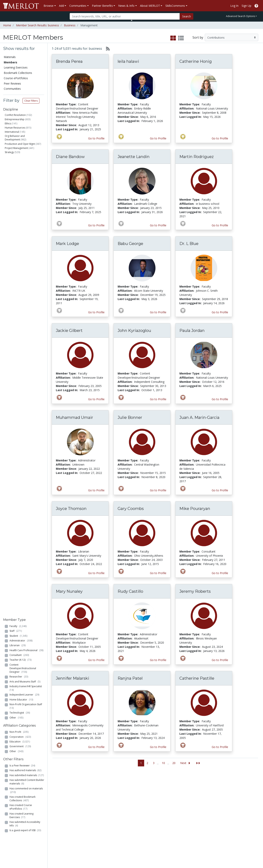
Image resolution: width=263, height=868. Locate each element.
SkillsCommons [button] (175, 6)
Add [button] (61, 6)
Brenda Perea (69, 61)
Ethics (8, 123)
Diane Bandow (70, 157)
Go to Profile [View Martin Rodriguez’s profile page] (220, 225)
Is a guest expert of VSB (25, 371)
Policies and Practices (204, 827)
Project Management (16, 148)
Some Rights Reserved (133, 850)
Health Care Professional (26, 191)
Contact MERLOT (160, 850)
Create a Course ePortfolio (52, 808)
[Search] (125, 16)
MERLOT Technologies (205, 798)
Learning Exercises (16, 67)
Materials (10, 57)
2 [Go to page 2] (147, 763)
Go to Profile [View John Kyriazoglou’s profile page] (158, 399)
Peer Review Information (199, 812)
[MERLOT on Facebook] (225, 853)
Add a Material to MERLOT (53, 791)
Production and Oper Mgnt (20, 144)
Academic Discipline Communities (92, 791)
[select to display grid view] (173, 38)
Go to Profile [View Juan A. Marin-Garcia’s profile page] (220, 490)
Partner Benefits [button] (102, 6)
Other (16, 258)
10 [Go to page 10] (163, 763)
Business (70, 25)
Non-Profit (19, 272)
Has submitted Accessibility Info (25, 364)
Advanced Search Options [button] (241, 16)
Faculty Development (204, 823)
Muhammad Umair (74, 417)
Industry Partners (90, 810)
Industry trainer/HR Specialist (26, 228)
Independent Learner (24, 235)
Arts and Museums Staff (25, 222)
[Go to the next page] (186, 763)
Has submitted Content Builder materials (27, 322)
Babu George (130, 244)
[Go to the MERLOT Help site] (256, 6)
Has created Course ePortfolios (21, 347)
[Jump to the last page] (198, 763)
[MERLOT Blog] (256, 853)
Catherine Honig (196, 61)
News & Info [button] (126, 6)
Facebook (159, 814)
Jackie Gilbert (69, 331)
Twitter (157, 818)
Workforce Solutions (240, 793)
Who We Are (198, 789)
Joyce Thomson (71, 509)
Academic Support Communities (91, 800)
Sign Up (246, 6)
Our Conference (163, 793)
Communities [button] (78, 6)
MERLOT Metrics (164, 789)
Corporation (20, 277)
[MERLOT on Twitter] (236, 853)
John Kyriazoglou (134, 331)
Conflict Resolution (15, 115)
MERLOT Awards (201, 818)
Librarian (18, 186)
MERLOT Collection (202, 793)
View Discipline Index (18, 818)
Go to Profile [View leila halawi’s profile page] (158, 138)
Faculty (18, 166)
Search (187, 16)
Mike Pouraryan (195, 509)
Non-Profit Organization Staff (26, 247)
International (12, 132)
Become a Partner (128, 789)
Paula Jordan (192, 331)
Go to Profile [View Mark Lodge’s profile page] (96, 312)
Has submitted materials (27, 316)
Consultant (19, 196)
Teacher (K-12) (20, 200)
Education (20, 282)
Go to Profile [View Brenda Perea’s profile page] (96, 138)
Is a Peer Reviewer (22, 306)
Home (7, 25)
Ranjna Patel (130, 678)
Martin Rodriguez (197, 157)
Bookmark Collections (18, 73)
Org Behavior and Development (15, 138)
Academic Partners (91, 806)
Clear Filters (31, 101)
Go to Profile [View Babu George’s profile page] (158, 312)
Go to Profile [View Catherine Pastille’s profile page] (220, 747)
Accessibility (198, 835)
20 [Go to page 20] (174, 763)
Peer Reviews (12, 83)
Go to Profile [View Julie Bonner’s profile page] (158, 490)
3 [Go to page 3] (154, 763)
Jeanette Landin (134, 157)
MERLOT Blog (162, 810)
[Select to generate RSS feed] (106, 49)
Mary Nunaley (69, 591)
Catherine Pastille (197, 678)
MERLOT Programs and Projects (168, 800)
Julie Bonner (130, 417)
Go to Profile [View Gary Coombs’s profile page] (158, 573)
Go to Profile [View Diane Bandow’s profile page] (96, 225)
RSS (7, 823)
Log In (234, 6)
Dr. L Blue (189, 244)
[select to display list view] (181, 38)
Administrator (21, 181)
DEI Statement (199, 839)
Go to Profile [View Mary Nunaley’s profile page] (96, 660)
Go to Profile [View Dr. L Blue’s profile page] (220, 312)
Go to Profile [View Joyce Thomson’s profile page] (96, 573)
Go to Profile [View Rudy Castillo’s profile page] (158, 660)
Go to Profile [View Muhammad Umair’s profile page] (96, 490)
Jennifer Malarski (72, 678)
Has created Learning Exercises (21, 356)
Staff (16, 171)
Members (10, 62)
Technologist (20, 253)
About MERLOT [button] (150, 6)
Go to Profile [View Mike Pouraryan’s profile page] (220, 573)
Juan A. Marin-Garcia (199, 417)
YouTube (159, 823)
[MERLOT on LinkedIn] (246, 853)
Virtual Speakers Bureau (20, 814)
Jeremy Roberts (195, 591)
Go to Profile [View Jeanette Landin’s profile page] (158, 225)
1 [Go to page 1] (141, 763)
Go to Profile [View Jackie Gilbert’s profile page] (96, 399)
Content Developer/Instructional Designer (23, 209)
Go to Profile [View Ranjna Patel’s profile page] (158, 747)
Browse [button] (49, 6)
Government (20, 287)
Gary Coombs (131, 509)
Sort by (198, 37)
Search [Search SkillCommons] (231, 789)
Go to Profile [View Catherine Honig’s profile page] (220, 138)
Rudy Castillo (130, 591)
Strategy (9, 152)
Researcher (19, 217)
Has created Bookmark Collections (22, 339)
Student (18, 176)
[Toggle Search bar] (132, 20)
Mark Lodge (67, 244)
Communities (12, 89)
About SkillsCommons (241, 798)
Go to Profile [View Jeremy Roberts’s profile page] (220, 660)
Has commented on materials (26, 331)
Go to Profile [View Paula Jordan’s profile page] (220, 399)
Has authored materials (25, 311)
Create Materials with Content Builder (56, 800)
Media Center (162, 806)
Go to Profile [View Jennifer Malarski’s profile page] (96, 747)
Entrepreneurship (15, 119)
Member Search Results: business (38, 25)
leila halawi (128, 61)
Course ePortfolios (16, 78)
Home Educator (21, 240)
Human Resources (15, 128)
